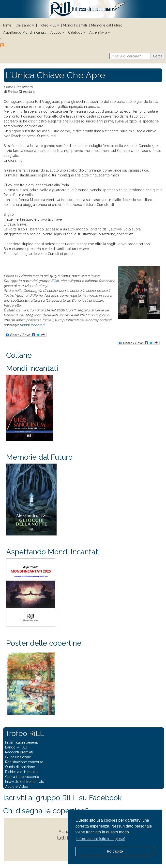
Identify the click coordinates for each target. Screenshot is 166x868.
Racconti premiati (19, 752)
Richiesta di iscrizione (22, 772)
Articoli (56, 32)
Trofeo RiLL (47, 25)
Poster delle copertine (44, 643)
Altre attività (98, 32)
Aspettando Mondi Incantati (25, 32)
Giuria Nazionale (18, 757)
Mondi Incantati (75, 25)
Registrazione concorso (24, 762)
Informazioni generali (22, 742)
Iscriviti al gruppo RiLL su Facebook (62, 798)
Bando (10, 747)
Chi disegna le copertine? (46, 811)
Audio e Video (17, 787)
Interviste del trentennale (25, 782)
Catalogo (75, 32)
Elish (55, 281)
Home (6, 25)
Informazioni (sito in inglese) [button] (101, 839)
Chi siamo (23, 25)
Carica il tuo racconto (22, 777)
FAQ (24, 747)
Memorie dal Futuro (107, 25)
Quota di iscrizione (20, 767)
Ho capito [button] (115, 851)
